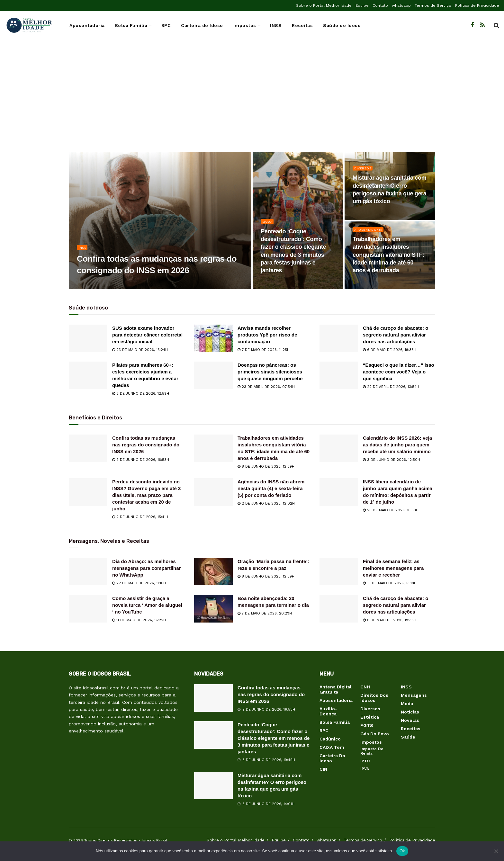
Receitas (302, 25)
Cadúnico (330, 739)
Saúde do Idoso (342, 25)
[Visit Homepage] (29, 25)
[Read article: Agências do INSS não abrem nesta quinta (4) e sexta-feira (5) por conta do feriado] (213, 492)
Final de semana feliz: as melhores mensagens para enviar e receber (393, 568)
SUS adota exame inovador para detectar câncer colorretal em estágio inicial (147, 335)
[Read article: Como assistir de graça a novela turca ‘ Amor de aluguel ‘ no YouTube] (88, 609)
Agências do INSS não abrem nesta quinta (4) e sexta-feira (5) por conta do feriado (271, 488)
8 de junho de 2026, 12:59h (141, 394)
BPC (166, 25)
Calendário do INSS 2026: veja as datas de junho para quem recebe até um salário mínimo (397, 445)
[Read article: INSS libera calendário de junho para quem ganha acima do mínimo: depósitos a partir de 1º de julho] (339, 492)
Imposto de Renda (372, 751)
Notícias (410, 712)
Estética (370, 717)
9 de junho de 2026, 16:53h (141, 460)
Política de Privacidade (477, 5)
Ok (402, 851)
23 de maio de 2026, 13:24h (140, 350)
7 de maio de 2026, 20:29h (265, 613)
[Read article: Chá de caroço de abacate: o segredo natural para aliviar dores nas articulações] (339, 338)
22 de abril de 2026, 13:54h (391, 387)
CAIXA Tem (332, 747)
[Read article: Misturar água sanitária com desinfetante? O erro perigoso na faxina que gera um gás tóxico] (213, 786)
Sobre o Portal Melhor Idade (324, 5)
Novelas (410, 720)
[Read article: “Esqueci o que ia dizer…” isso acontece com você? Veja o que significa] (339, 375)
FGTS (367, 725)
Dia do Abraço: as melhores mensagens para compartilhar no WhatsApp (146, 568)
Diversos (364, 172)
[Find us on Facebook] (472, 25)
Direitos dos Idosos (374, 698)
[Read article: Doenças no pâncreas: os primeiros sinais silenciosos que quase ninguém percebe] (213, 375)
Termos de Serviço (433, 5)
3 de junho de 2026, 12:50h (392, 460)
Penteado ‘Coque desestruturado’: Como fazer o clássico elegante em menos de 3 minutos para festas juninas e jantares (274, 738)
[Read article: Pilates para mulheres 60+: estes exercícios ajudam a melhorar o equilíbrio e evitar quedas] (88, 375)
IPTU (365, 761)
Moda (268, 226)
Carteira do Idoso (202, 25)
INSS (276, 25)
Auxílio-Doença (328, 711)
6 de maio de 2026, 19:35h (390, 350)
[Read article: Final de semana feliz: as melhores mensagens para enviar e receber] (339, 572)
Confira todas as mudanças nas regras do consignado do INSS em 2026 (146, 445)
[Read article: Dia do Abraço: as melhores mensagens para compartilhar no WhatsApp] (88, 572)
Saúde (408, 737)
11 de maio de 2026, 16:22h (139, 620)
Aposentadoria (87, 25)
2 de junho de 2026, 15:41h (140, 517)
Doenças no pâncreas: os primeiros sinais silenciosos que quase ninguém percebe (270, 372)
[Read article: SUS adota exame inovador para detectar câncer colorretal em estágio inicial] (88, 338)
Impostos (245, 25)
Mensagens (414, 695)
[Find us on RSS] (482, 25)
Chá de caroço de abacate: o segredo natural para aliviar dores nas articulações (396, 335)
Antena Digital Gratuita (336, 689)
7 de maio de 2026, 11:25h (264, 350)
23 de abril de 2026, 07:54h (266, 387)
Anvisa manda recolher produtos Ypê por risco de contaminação (267, 335)
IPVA (365, 769)
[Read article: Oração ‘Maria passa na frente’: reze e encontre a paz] (213, 572)
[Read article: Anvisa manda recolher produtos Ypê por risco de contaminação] (213, 338)
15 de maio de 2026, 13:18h (390, 583)
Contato (380, 5)
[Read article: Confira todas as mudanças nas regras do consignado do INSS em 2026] (88, 448)
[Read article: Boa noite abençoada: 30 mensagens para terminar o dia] (213, 609)
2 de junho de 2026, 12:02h (266, 503)
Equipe (362, 5)
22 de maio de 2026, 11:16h (139, 583)
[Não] (496, 851)
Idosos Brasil (154, 840)
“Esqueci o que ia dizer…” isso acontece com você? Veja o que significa (399, 372)
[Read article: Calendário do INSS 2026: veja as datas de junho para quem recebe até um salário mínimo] (339, 448)
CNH (365, 687)
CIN (323, 769)
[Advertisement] (252, 101)
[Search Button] (496, 25)
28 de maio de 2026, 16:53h (391, 510)
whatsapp (401, 5)
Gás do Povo (375, 734)
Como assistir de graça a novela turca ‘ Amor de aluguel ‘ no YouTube (147, 605)
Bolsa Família (131, 25)
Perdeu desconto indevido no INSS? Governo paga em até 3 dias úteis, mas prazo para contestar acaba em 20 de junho (146, 495)
